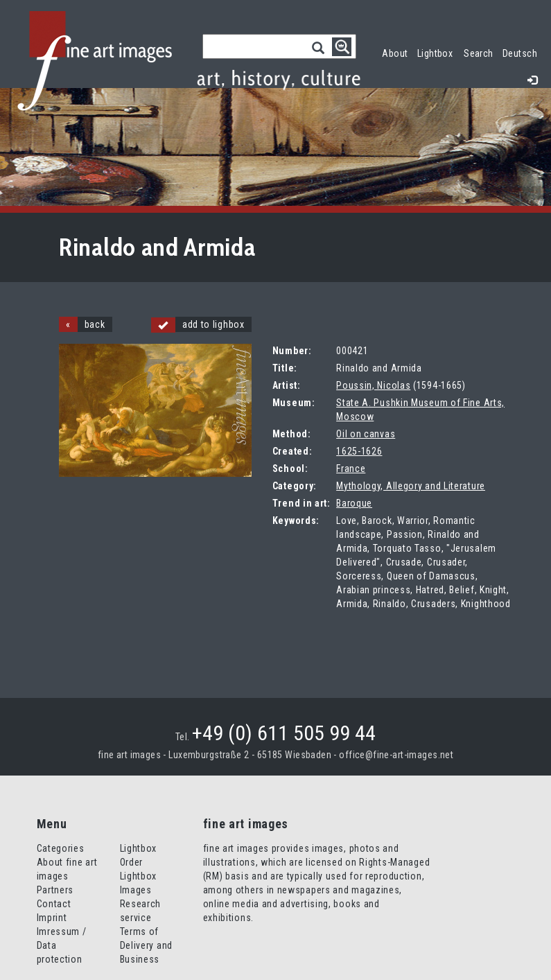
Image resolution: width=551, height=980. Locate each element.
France (351, 469)
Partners (55, 890)
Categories (61, 848)
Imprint (52, 918)
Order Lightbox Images (139, 876)
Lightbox (438, 52)
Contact (54, 904)
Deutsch (520, 53)
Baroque (354, 503)
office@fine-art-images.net (396, 755)
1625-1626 (359, 451)
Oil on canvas (366, 434)
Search (479, 53)
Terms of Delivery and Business (146, 945)
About (395, 53)
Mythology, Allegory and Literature (411, 486)
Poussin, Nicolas (373, 385)
